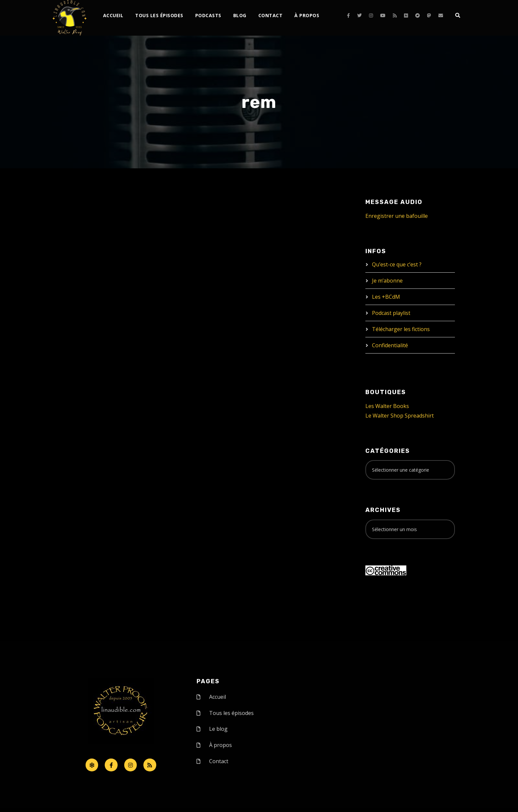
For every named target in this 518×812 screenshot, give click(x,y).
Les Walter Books (387, 406)
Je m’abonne (387, 281)
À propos (307, 15)
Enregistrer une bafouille (397, 216)
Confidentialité (390, 345)
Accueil (113, 15)
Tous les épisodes (159, 15)
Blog (240, 15)
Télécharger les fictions (401, 329)
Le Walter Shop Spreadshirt (400, 416)
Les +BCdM (386, 297)
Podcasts (208, 15)
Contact (271, 15)
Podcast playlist (391, 313)
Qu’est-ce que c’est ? (397, 264)
